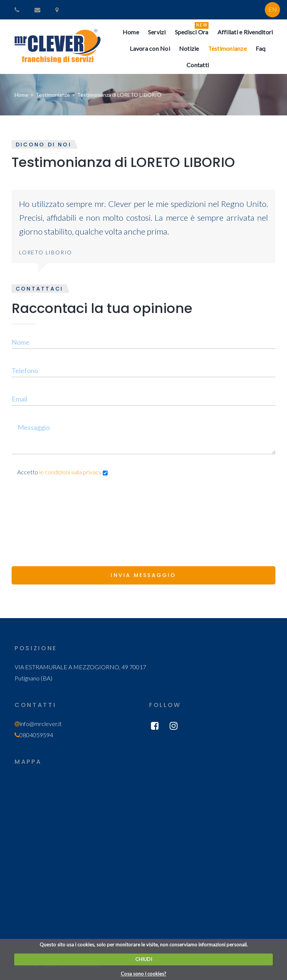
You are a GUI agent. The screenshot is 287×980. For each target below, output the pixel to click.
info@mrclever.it (41, 724)
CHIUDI (144, 959)
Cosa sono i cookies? (143, 974)
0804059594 (36, 735)
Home (21, 95)
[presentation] (68, 511)
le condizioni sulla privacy (71, 472)
